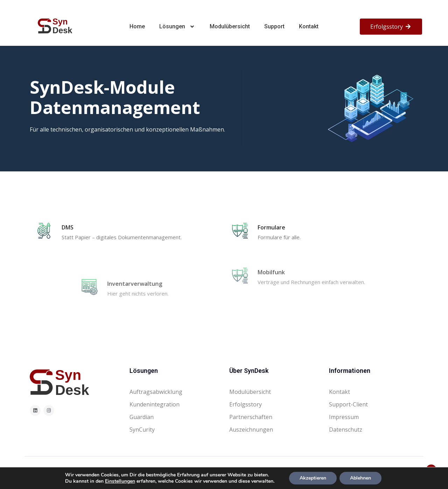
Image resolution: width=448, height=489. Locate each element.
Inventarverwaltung (204, 284)
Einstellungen (120, 481)
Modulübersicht (230, 26)
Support (274, 26)
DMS (68, 227)
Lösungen (177, 27)
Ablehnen (360, 478)
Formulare (271, 227)
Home (137, 26)
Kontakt (309, 26)
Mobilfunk (271, 255)
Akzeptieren (313, 478)
